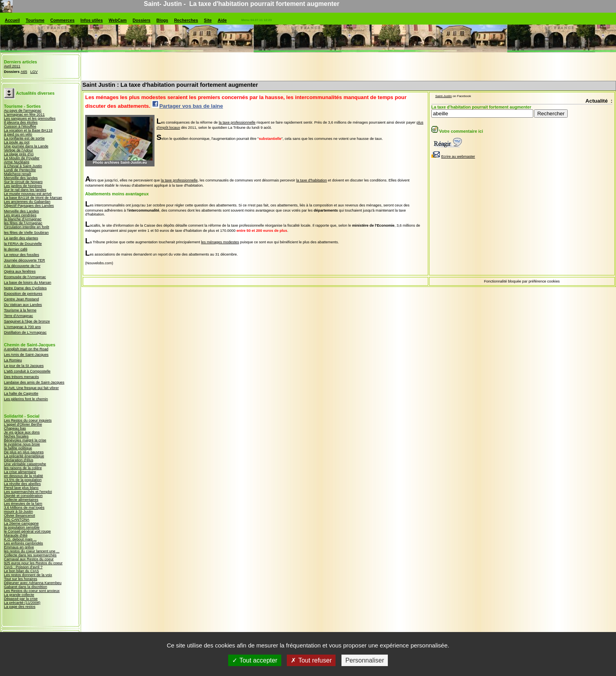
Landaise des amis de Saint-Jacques (34, 382)
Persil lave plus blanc (21, 488)
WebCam (117, 20)
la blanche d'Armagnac (23, 219)
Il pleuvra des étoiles (21, 122)
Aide (222, 20)
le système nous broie (22, 444)
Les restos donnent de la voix (28, 575)
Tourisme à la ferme (20, 310)
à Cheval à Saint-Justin (23, 166)
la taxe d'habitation (312, 180)
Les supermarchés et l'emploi (28, 492)
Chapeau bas (15, 428)
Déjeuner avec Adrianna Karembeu (33, 583)
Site (208, 20)
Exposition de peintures (23, 294)
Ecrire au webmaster (453, 157)
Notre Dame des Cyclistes (25, 288)
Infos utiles (92, 20)
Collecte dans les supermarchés (30, 555)
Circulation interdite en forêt (27, 227)
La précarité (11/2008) (22, 603)
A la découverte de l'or (22, 266)
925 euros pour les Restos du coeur (33, 563)
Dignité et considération (23, 496)
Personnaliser (365, 664)
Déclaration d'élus (19, 460)
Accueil (12, 20)
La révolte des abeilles (22, 484)
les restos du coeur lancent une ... (32, 551)
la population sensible (22, 527)
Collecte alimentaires (21, 500)
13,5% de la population (23, 480)
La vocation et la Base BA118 (28, 130)
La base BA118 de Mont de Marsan (33, 198)
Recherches (186, 20)
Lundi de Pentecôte (20, 170)
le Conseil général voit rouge (27, 531)
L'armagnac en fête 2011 (24, 115)
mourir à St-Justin (18, 512)
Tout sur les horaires (21, 579)
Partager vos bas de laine (187, 106)
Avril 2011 (12, 66)
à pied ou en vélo (18, 134)
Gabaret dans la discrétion (26, 587)
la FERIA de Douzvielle (23, 244)
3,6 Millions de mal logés (24, 508)
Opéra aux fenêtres (20, 271)
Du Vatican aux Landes (23, 305)
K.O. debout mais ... (20, 539)
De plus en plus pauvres (24, 452)
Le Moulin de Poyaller (22, 158)
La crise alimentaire (20, 472)
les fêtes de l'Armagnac (23, 223)
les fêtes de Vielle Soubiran (26, 233)
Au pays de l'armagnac (23, 111)
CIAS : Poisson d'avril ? (23, 567)
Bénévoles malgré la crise (25, 440)
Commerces (62, 20)
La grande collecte (19, 595)
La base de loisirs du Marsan (28, 283)
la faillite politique (18, 448)
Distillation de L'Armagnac (25, 332)
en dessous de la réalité (24, 476)
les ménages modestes (220, 242)
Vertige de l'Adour (18, 150)
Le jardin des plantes (21, 238)
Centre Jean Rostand (21, 299)
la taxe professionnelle (237, 122)
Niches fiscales (16, 436)
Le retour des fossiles (22, 255)
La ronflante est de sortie (24, 138)
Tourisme (35, 20)
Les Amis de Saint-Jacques (26, 355)
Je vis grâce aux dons (22, 432)
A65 (24, 72)
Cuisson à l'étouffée (20, 126)
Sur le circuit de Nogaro (23, 182)
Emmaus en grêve (19, 547)
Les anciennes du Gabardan (27, 202)
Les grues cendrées (20, 215)
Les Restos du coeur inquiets (28, 420)
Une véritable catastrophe (25, 464)
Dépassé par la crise (21, 599)
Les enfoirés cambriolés (24, 543)
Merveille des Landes (21, 211)
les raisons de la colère (23, 468)
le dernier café (16, 249)
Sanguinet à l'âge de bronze (27, 321)
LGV (34, 72)
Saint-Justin (444, 96)
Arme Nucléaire (17, 162)
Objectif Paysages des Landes (29, 206)
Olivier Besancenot (19, 516)
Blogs (162, 20)
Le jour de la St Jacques (24, 366)
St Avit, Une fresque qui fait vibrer (31, 388)
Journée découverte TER (25, 260)
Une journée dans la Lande (26, 146)
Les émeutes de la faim (23, 504)
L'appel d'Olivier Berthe (23, 424)
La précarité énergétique (24, 456)
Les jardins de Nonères (23, 186)
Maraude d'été (16, 535)
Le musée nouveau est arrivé (28, 194)
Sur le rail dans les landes (25, 190)
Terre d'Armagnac (18, 316)
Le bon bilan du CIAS (21, 571)
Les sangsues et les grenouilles (30, 118)
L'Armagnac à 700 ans (22, 327)
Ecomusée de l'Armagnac (25, 277)
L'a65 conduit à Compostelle (27, 371)
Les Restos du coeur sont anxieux (32, 591)
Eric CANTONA (17, 519)
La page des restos (20, 607)
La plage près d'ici (19, 154)
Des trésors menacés (21, 377)
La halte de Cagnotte (21, 393)
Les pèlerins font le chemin (26, 399)
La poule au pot (17, 142)
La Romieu (13, 360)
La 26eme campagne (21, 523)
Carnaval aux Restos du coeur (29, 559)
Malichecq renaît (17, 174)
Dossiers (142, 20)
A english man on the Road (26, 349)
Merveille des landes (21, 178)
